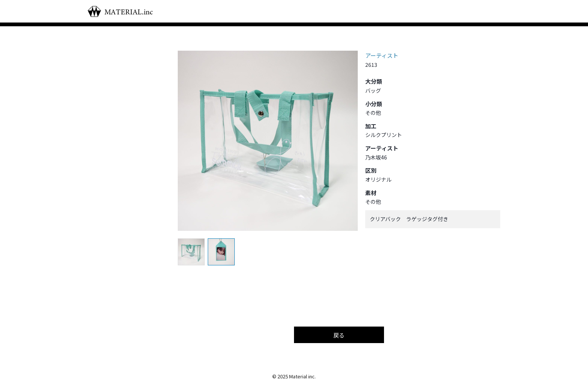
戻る (339, 335)
